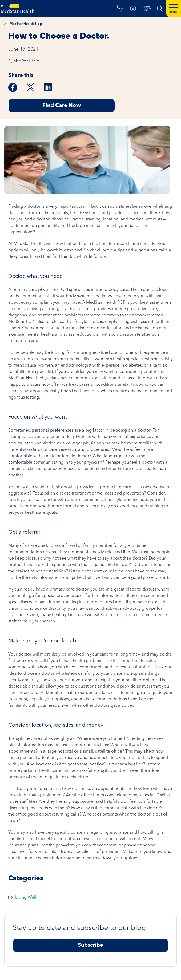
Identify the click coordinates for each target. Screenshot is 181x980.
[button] (120, 9)
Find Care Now (62, 106)
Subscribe (90, 945)
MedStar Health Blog (26, 24)
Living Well (26, 898)
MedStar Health (27, 61)
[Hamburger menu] (174, 9)
